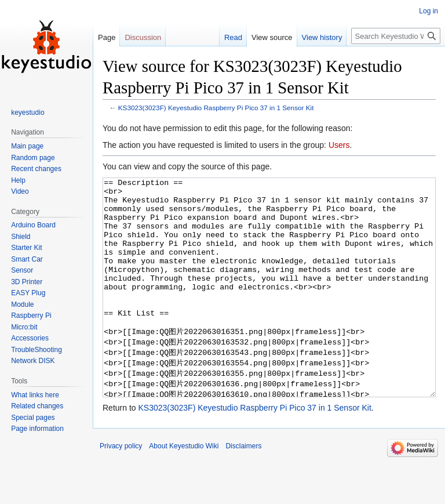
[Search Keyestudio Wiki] (396, 36)
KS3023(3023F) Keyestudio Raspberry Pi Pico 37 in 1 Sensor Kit (216, 108)
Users (339, 145)
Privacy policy (121, 490)
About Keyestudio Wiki (184, 490)
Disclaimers (243, 490)
